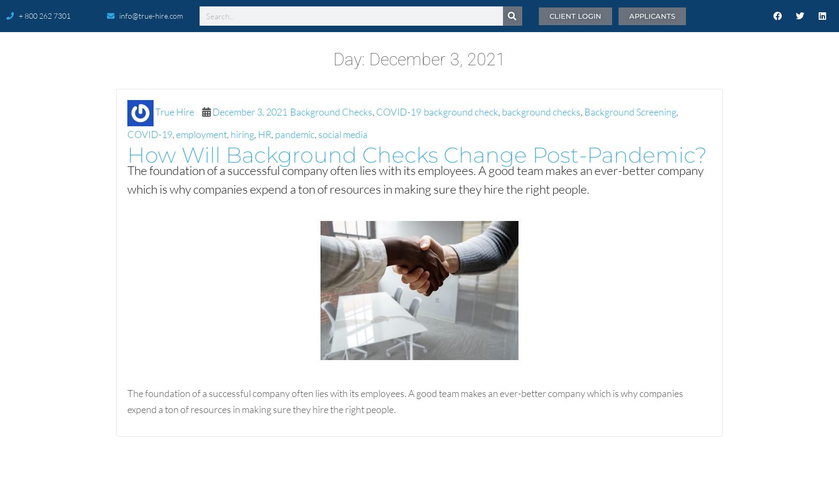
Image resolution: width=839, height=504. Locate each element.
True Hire (175, 112)
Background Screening (630, 112)
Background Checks (331, 112)
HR (265, 134)
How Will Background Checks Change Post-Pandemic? (417, 155)
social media (343, 134)
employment (201, 134)
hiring (242, 134)
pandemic (295, 134)
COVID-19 (399, 112)
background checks (541, 112)
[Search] (513, 16)
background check (461, 112)
